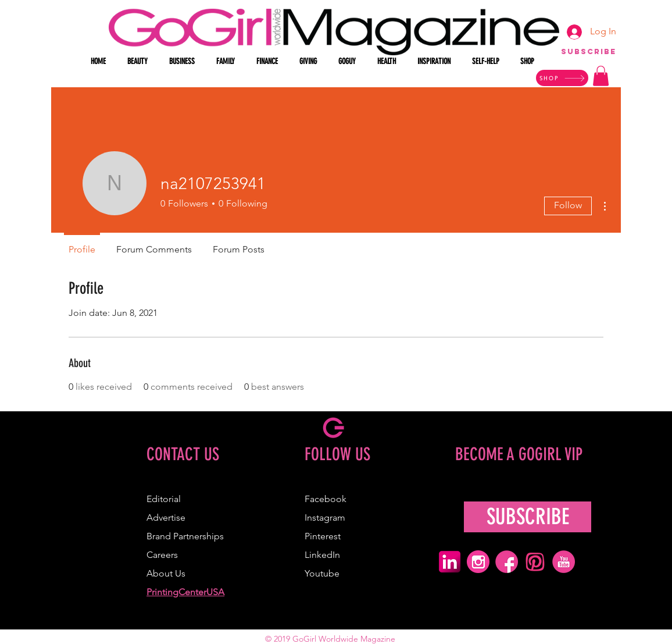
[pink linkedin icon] (450, 562)
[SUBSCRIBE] (528, 517)
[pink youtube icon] (564, 562)
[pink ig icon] (478, 562)
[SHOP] (562, 78)
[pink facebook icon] (507, 562)
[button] (140, 62)
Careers (162, 555)
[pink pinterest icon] (535, 562)
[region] (588, 57)
